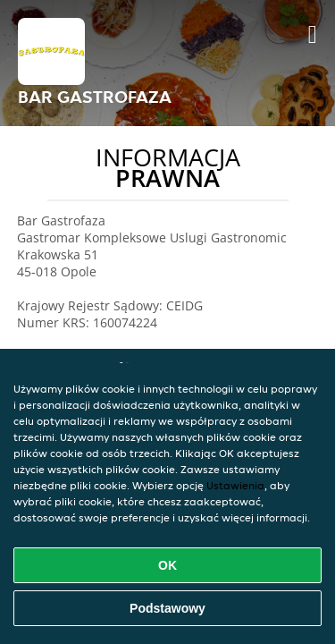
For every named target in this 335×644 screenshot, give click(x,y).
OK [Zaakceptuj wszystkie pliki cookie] (167, 565)
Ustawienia (235, 485)
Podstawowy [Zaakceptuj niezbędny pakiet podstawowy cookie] (167, 608)
